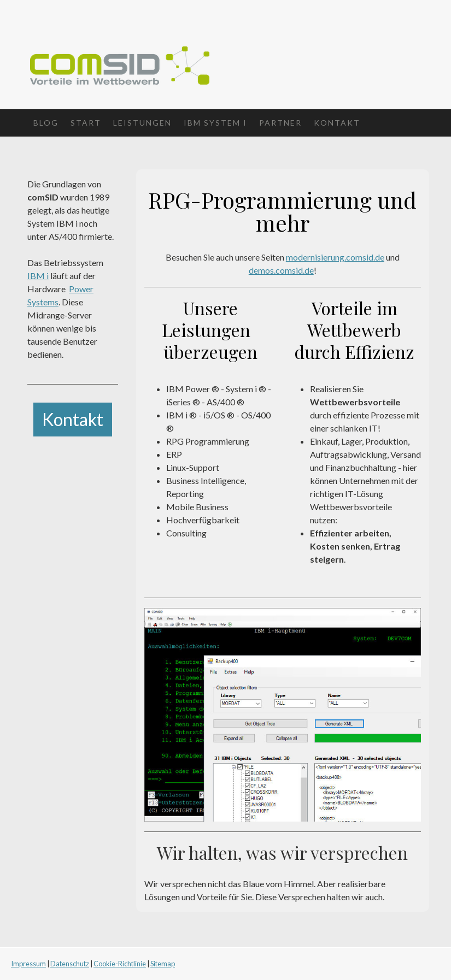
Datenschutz (70, 964)
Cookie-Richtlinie (120, 964)
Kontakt (337, 123)
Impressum (28, 964)
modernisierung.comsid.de (335, 257)
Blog (46, 123)
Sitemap (163, 964)
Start (86, 123)
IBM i (38, 276)
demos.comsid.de (281, 270)
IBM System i (215, 123)
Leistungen (142, 123)
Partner (280, 123)
